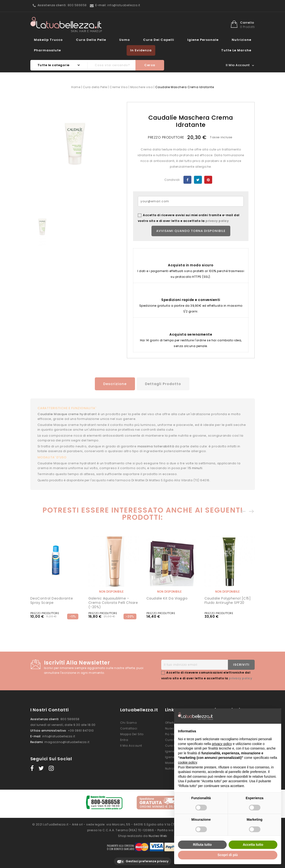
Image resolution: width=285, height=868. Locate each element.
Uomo (125, 40)
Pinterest (208, 180)
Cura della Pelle (91, 40)
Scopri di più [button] (228, 855)
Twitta (198, 180)
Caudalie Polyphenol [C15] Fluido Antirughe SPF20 (228, 600)
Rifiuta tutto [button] (202, 845)
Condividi (187, 180)
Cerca (150, 65)
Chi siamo (129, 723)
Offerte (170, 723)
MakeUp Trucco (48, 40)
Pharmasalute (47, 50)
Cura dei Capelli (159, 40)
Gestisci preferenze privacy (143, 859)
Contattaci (129, 728)
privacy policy (217, 221)
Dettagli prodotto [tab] (164, 384)
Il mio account (131, 746)
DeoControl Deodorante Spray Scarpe (52, 600)
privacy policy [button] (222, 744)
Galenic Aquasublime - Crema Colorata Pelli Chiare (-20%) (113, 603)
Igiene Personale (203, 40)
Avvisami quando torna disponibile (191, 231)
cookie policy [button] (187, 762)
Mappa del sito (132, 734)
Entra (124, 740)
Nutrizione (242, 40)
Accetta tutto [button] (253, 845)
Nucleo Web (158, 833)
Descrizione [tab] (112, 384)
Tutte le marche (236, 50)
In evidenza (141, 50)
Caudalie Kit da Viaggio (167, 598)
